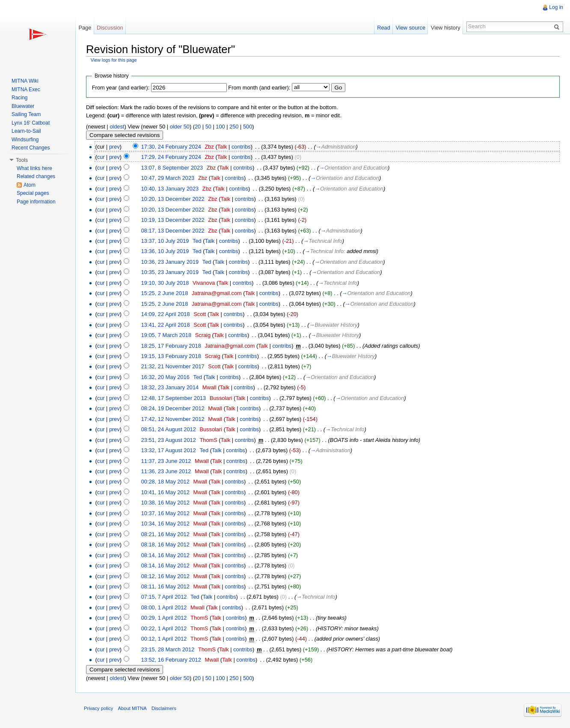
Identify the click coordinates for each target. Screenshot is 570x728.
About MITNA (132, 708)
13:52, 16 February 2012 (171, 660)
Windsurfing (25, 140)
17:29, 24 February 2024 (171, 157)
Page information (36, 202)
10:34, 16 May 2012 (165, 524)
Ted (197, 241)
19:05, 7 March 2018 (166, 335)
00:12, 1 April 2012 (164, 639)
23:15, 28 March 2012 (168, 649)
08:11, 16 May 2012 (165, 586)
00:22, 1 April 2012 (164, 628)
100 (220, 127)
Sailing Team (26, 114)
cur (101, 157)
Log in (556, 7)
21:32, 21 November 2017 (173, 366)
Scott (200, 314)
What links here (34, 168)
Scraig (203, 335)
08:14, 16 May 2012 (165, 555)
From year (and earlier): (121, 88)
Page (85, 28)
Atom (30, 185)
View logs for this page (114, 60)
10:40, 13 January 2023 (170, 189)
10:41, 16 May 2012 (165, 492)
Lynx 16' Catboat (31, 123)
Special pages (33, 193)
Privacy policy (98, 708)
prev (114, 147)
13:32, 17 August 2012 (169, 450)
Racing (19, 98)
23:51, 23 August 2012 (169, 440)
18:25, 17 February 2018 (171, 346)
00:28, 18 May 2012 (165, 482)
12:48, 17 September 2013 (174, 398)
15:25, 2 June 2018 (165, 293)
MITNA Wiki (25, 81)
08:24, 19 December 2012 (173, 408)
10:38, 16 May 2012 (165, 503)
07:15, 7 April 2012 (164, 597)
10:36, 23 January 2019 (170, 262)
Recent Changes (31, 148)
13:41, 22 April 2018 (166, 325)
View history (446, 28)
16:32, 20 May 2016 (165, 377)
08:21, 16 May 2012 (165, 534)
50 (208, 127)
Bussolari (221, 398)
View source (411, 28)
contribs (241, 147)
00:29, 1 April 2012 (164, 618)
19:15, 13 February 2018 (171, 356)
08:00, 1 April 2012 (164, 607)
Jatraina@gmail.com (217, 293)
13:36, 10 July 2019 (165, 251)
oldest (117, 127)
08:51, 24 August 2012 (169, 429)
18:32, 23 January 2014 (170, 387)
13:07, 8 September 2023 (172, 168)
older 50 (180, 127)
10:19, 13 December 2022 (173, 220)
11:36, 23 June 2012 (166, 471)
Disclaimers (164, 708)
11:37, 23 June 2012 (166, 461)
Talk (222, 147)
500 (248, 127)
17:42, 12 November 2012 (173, 419)
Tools (22, 160)
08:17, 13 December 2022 (173, 231)
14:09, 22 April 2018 (166, 314)
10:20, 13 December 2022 (173, 199)
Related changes (36, 176)
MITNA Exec (26, 90)
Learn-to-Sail (26, 131)
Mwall (209, 387)
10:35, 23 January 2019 (170, 272)
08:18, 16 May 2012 (165, 545)
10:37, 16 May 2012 (165, 513)
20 (198, 127)
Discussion (110, 28)
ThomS (208, 440)
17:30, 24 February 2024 (171, 147)
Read (384, 28)
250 (234, 127)
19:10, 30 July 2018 (165, 283)
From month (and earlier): (259, 88)
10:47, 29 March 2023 (168, 178)
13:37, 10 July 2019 (165, 241)
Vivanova (204, 283)
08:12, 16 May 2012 (165, 576)
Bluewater (23, 106)
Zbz (209, 147)
